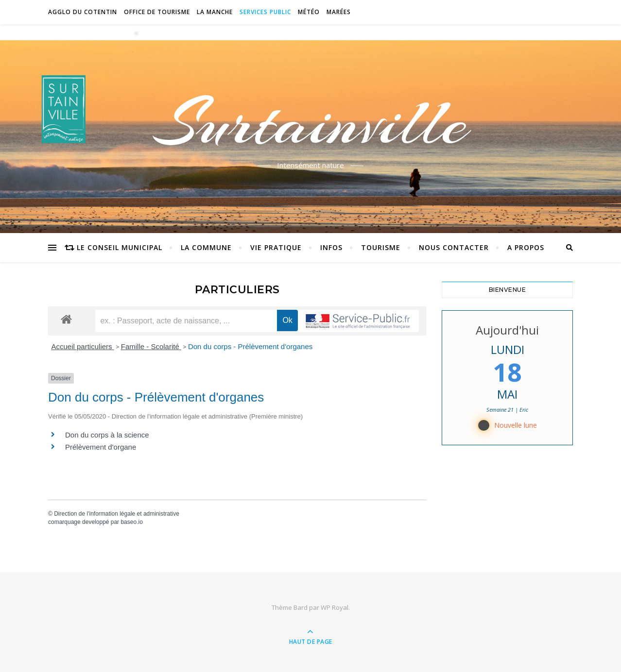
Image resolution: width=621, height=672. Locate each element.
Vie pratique (276, 247)
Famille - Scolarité (151, 346)
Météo (309, 12)
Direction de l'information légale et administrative (117, 514)
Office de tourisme (157, 12)
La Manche (215, 12)
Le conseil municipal (120, 247)
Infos (331, 247)
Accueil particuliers (83, 346)
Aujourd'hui (507, 330)
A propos (526, 247)
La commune (206, 247)
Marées (339, 12)
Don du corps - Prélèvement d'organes (250, 346)
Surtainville (311, 123)
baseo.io (131, 522)
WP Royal (335, 607)
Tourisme (381, 247)
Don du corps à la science (107, 435)
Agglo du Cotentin (83, 12)
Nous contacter (454, 247)
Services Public (265, 12)
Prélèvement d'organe (101, 447)
